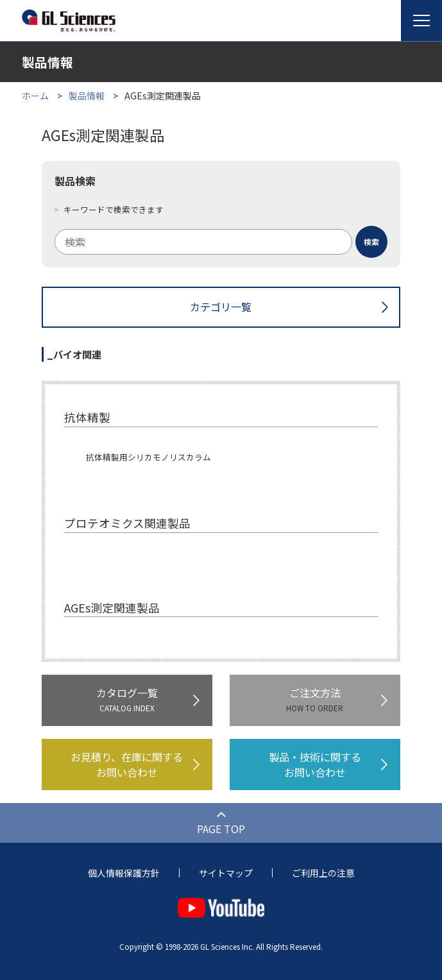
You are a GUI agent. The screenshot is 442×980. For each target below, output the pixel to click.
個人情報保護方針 (124, 873)
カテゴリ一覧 (221, 307)
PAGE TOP (221, 829)
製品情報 (87, 96)
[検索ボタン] (371, 242)
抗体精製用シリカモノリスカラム (149, 457)
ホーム (35, 96)
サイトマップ (226, 873)
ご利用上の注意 (323, 873)
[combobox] (221, 242)
